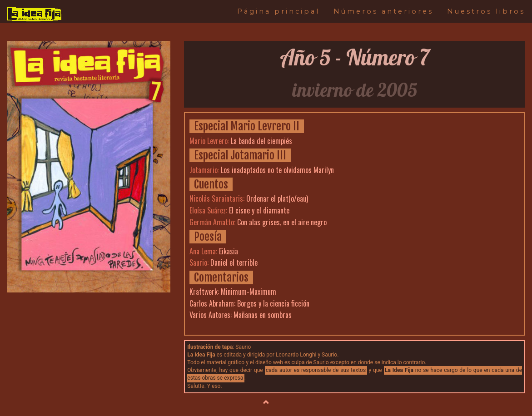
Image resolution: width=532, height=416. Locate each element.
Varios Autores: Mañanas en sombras (241, 315)
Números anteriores (383, 11)
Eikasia (229, 251)
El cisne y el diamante (259, 210)
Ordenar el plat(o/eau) (277, 198)
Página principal (278, 11)
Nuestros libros (486, 11)
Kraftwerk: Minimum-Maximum (233, 292)
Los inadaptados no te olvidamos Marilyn (277, 170)
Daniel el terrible (234, 262)
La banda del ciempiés (261, 141)
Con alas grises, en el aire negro (282, 222)
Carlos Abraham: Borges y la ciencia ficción (249, 303)
